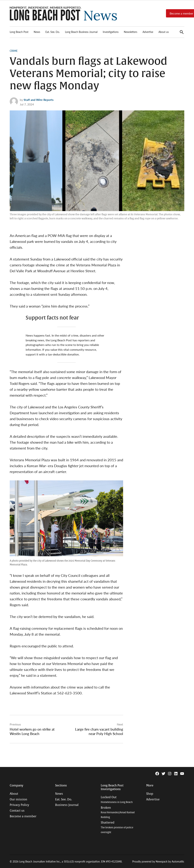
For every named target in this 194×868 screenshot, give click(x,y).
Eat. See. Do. (53, 32)
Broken (118, 812)
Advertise (148, 32)
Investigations (111, 32)
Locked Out (117, 800)
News (37, 32)
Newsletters (131, 32)
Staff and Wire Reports (39, 100)
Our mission (18, 799)
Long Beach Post (19, 32)
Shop (150, 794)
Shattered (117, 827)
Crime (14, 51)
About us (164, 32)
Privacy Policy (19, 805)
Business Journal (67, 805)
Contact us (17, 811)
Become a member (23, 816)
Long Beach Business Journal (81, 32)
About (14, 794)
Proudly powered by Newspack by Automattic (158, 861)
